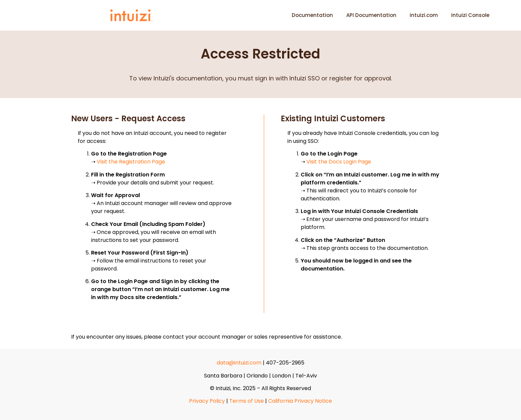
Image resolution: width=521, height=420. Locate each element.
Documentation (312, 15)
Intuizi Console (470, 15)
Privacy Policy (207, 401)
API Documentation (371, 15)
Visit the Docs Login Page (339, 162)
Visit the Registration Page (131, 162)
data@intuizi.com (239, 363)
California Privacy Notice (300, 401)
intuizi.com (424, 15)
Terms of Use (247, 401)
